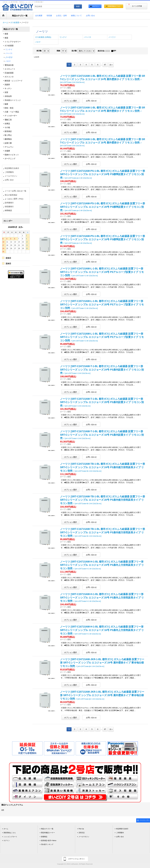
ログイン (96, 6)
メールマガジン (11, 176)
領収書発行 (9, 207)
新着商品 (44, 837)
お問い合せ (9, 180)
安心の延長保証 (11, 195)
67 (105, 65)
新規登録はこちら (114, 6)
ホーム (6, 829)
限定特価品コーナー (48, 833)
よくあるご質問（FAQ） (15, 199)
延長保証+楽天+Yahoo (49, 840)
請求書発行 (9, 203)
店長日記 (82, 833)
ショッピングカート (10, 837)
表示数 (39, 51)
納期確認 (8, 210)
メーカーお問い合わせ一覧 (15, 191)
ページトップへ (144, 820)
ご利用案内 (9, 172)
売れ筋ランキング (47, 844)
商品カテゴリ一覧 (47, 829)
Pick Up (81, 829)
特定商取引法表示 (12, 168)
